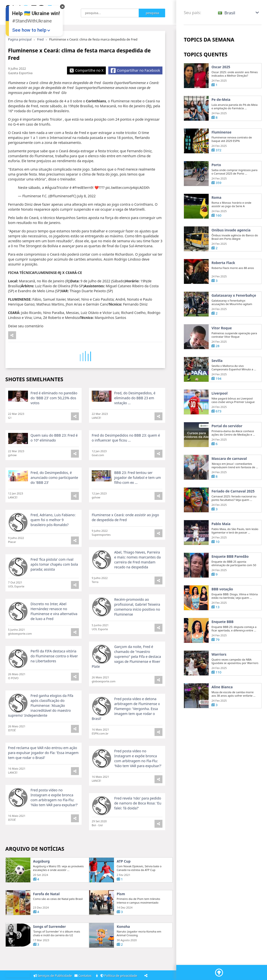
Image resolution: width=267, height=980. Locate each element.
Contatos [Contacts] (84, 976)
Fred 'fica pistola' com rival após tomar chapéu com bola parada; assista (54, 586)
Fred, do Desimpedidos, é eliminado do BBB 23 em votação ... (135, 420)
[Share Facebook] (135, 70)
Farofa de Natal (46, 916)
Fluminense (221, 132)
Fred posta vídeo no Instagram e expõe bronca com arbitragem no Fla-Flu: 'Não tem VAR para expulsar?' (138, 780)
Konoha (123, 949)
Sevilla (217, 383)
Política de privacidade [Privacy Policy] (120, 976)
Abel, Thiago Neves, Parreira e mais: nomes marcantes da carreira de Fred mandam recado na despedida (137, 582)
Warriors (219, 676)
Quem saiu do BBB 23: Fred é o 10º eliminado (54, 460)
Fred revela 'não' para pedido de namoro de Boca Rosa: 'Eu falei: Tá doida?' (138, 825)
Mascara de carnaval (229, 481)
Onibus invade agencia (231, 252)
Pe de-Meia (221, 100)
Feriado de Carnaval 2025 (233, 513)
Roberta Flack (223, 285)
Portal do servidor (227, 448)
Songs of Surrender (50, 949)
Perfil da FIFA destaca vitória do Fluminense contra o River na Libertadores (54, 678)
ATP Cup (124, 883)
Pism (121, 916)
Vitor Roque (222, 350)
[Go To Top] (219, 973)
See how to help (29, 30)
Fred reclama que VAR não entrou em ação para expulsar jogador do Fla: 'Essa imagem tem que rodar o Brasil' (43, 775)
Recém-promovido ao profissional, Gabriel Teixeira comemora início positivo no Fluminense (137, 629)
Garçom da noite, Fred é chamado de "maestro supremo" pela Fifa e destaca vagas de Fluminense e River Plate (126, 679)
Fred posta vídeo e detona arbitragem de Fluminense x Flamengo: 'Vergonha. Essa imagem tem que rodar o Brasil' (126, 731)
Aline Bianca (222, 709)
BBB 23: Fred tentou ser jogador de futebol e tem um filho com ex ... (138, 500)
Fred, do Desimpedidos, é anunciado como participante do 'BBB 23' (54, 500)
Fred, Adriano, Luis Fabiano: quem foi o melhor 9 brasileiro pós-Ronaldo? (53, 542)
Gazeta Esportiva (20, 73)
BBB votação (222, 611)
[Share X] (86, 70)
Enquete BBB (222, 644)
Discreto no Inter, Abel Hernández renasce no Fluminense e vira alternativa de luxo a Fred (54, 633)
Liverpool (219, 415)
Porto (216, 187)
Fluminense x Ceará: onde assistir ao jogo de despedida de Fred (125, 539)
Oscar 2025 (221, 67)
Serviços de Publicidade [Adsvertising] (53, 976)
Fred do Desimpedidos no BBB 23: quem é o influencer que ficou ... (126, 460)
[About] (97, 976)
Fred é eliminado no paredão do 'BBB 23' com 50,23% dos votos (54, 420)
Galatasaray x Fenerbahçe (234, 317)
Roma (216, 220)
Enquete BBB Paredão (230, 579)
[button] (239, 13)
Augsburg (42, 883)
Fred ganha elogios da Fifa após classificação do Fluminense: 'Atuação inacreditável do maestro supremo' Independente (41, 727)
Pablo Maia (221, 546)
